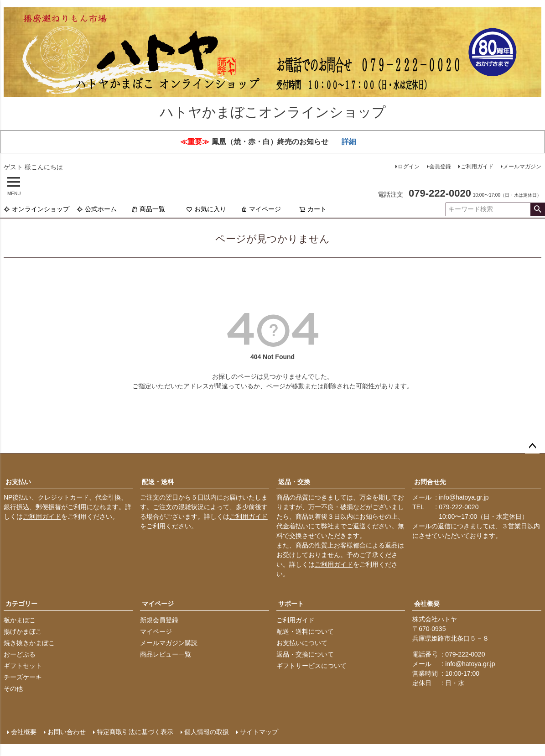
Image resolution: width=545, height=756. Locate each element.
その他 (13, 688)
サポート (291, 604)
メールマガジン (522, 167)
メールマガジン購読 (169, 643)
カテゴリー (21, 604)
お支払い (18, 482)
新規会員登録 (159, 620)
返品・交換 (294, 482)
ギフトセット (23, 666)
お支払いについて (302, 643)
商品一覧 (148, 209)
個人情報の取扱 (207, 732)
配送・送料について (305, 631)
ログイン (409, 167)
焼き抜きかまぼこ (29, 643)
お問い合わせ (67, 732)
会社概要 (427, 604)
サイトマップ (259, 732)
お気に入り (206, 209)
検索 (537, 209)
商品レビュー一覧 (166, 654)
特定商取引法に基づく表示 (135, 732)
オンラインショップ (36, 209)
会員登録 (440, 167)
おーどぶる (20, 654)
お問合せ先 (430, 482)
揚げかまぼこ (23, 631)
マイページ (261, 209)
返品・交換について (305, 654)
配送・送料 (158, 482)
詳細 (349, 142)
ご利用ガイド (477, 167)
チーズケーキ (23, 677)
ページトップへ (532, 446)
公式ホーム (97, 209)
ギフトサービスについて (311, 666)
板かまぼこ (20, 620)
